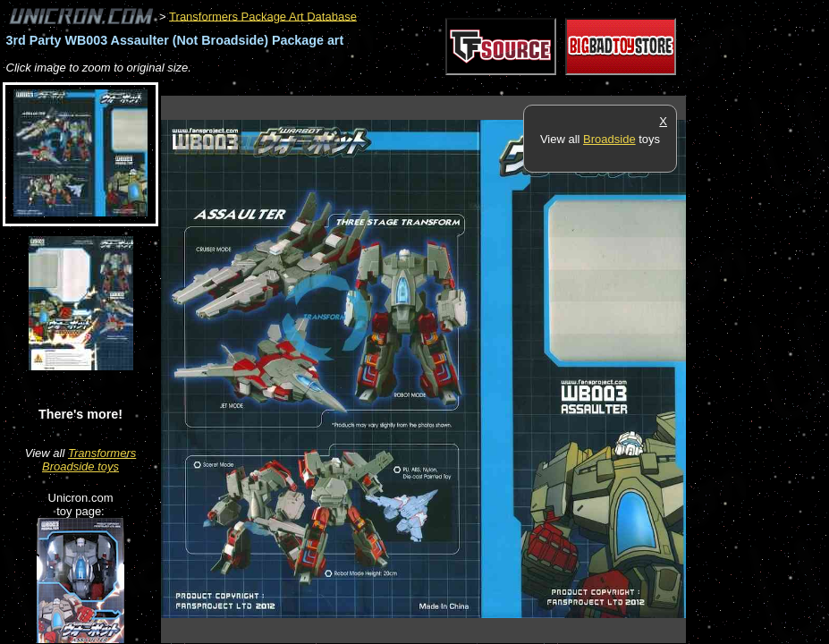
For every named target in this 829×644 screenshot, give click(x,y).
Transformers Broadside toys (89, 460)
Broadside (609, 139)
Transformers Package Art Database (263, 16)
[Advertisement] (486, 86)
